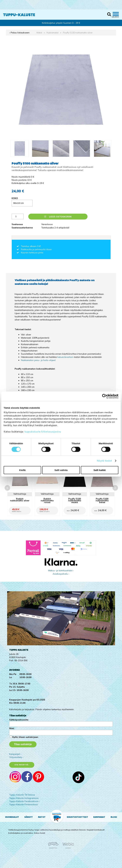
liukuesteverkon (66, 357)
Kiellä (22, 470)
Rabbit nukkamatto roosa (47, 501)
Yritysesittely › (16, 757)
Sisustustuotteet (77, 817)
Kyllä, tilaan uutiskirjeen (25, 737)
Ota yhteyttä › (22, 765)
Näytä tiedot (104, 461)
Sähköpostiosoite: (19, 720)
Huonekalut (12, 817)
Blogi (114, 817)
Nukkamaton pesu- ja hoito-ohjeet (38, 360)
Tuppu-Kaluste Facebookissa (24, 801)
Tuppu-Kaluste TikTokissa (22, 795)
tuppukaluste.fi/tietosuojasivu (43, 432)
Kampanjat (99, 817)
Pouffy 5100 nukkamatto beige (102, 501)
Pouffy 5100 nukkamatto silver (78, 33)
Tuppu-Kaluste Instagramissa (24, 798)
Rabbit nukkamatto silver (20, 500)
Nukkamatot (53, 33)
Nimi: (12, 728)
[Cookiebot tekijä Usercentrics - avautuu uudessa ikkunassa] (104, 396)
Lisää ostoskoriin (58, 217)
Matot (39, 33)
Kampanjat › (15, 754)
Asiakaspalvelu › (61, 574)
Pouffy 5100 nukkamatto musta (75, 501)
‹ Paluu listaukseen (19, 33)
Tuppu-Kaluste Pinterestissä (23, 804)
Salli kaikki (100, 470)
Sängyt (29, 817)
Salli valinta (61, 470)
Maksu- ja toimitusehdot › (61, 570)
